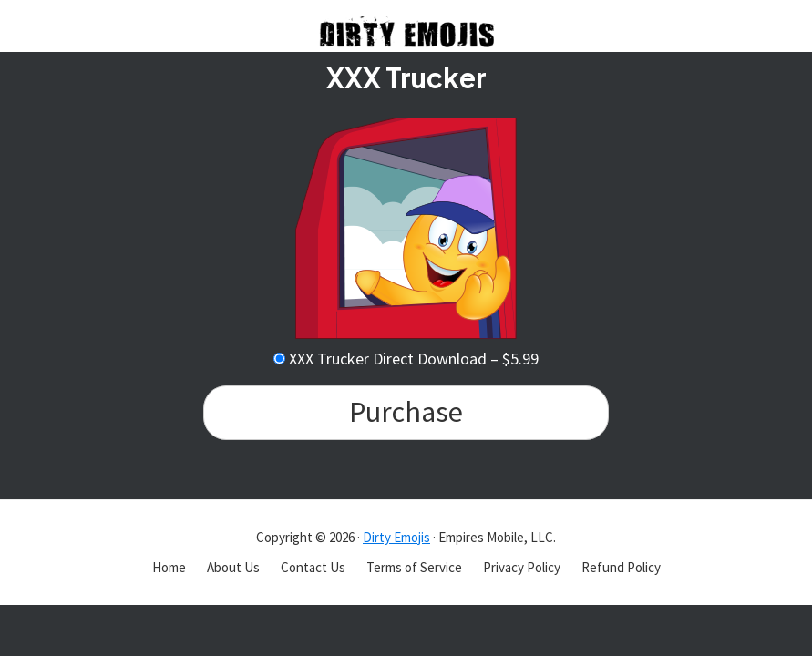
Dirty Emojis (396, 537)
